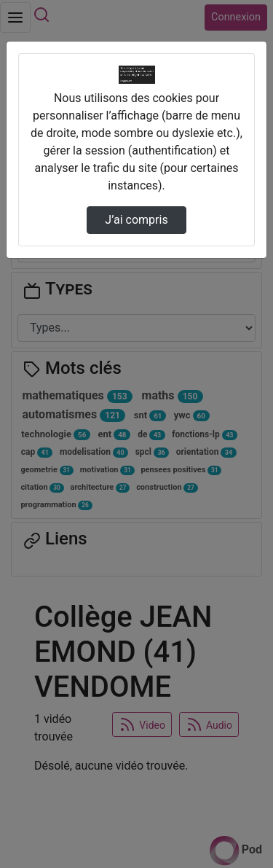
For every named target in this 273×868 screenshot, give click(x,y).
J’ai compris (136, 220)
